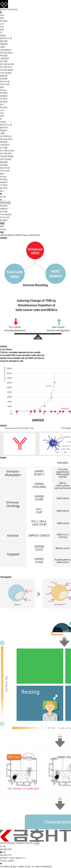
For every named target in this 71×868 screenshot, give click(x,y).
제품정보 (4, 44)
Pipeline (25, 235)
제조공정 (4, 56)
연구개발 (4, 61)
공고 (2, 104)
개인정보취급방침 (7, 843)
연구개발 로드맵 (7, 64)
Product (3, 90)
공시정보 (4, 102)
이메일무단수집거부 (24, 843)
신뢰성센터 (5, 58)
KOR (2, 15)
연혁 (2, 30)
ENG (2, 18)
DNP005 (11, 235)
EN (4, 197)
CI (1, 32)
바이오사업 (5, 84)
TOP (36, 843)
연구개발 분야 (6, 67)
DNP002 (3, 235)
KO (1, 197)
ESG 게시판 (5, 81)
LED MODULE (6, 50)
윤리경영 (4, 79)
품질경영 (4, 76)
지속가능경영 (6, 73)
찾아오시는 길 (6, 38)
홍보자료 (4, 41)
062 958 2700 (6, 849)
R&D (2, 87)
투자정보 (4, 93)
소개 (2, 24)
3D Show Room (7, 53)
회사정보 (4, 21)
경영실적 (4, 96)
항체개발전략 (35, 235)
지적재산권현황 (7, 70)
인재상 (3, 35)
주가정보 (4, 99)
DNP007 (18, 235)
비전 (2, 27)
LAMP (2, 47)
